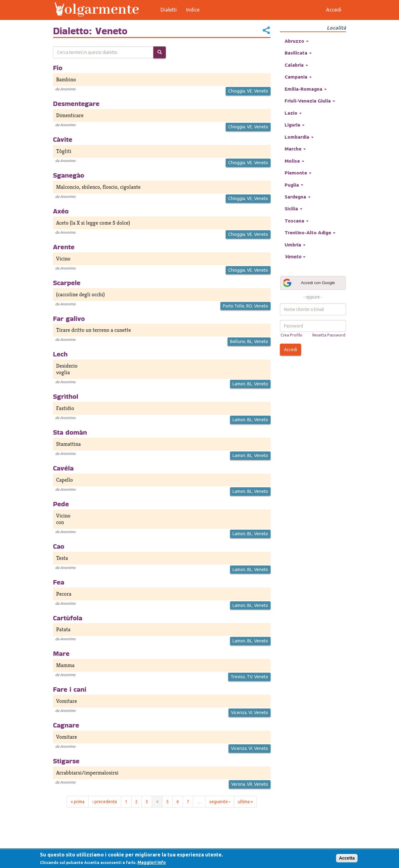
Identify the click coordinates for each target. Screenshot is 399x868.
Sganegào (69, 175)
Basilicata (298, 53)
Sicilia (293, 209)
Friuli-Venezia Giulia (310, 101)
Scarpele (67, 283)
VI (250, 713)
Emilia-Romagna (306, 89)
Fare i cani (70, 689)
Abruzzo (297, 41)
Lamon (239, 384)
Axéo (61, 211)
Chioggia (237, 91)
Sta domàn (70, 432)
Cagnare (66, 725)
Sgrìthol (66, 396)
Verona (238, 784)
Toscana (297, 221)
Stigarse (66, 761)
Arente (64, 247)
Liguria (295, 125)
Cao (59, 546)
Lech (60, 354)
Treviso (238, 677)
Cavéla (63, 468)
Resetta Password (329, 335)
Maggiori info (152, 862)
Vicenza (239, 713)
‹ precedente (105, 802)
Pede (61, 504)
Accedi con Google (309, 283)
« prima (78, 802)
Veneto (261, 91)
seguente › (220, 802)
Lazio (293, 113)
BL (250, 341)
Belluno (238, 341)
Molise (294, 161)
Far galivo (69, 318)
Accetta (347, 858)
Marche (295, 149)
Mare (61, 653)
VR (250, 784)
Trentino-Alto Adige (310, 233)
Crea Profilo (291, 335)
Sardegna (298, 197)
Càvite (63, 139)
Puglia (294, 185)
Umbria (295, 245)
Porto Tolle (234, 306)
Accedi (291, 350)
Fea (59, 582)
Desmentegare (76, 103)
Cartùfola (68, 618)
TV (250, 677)
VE (250, 91)
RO (249, 306)
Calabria (296, 65)
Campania (298, 77)
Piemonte (298, 173)
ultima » (245, 802)
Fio (58, 68)
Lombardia (299, 137)
